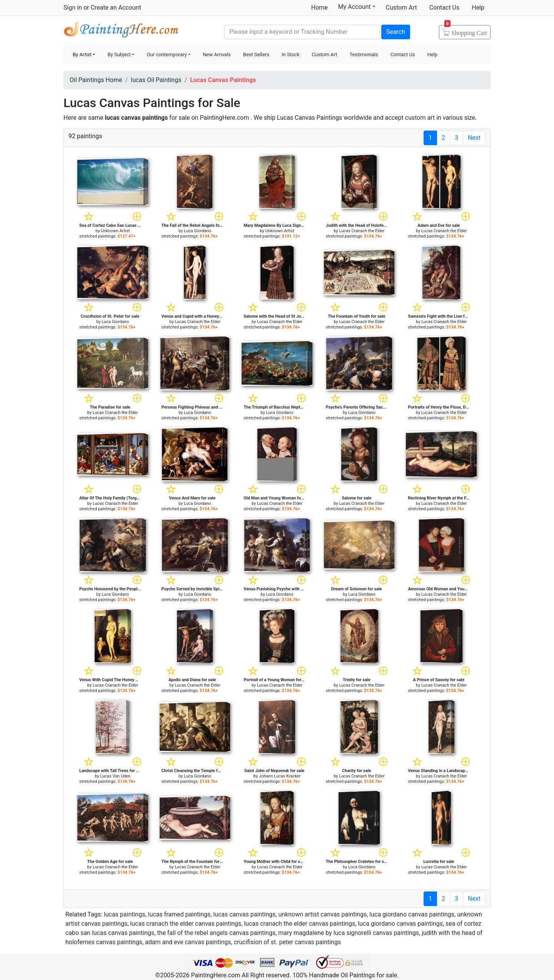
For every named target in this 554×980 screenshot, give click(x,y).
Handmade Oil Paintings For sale (121, 31)
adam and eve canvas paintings (188, 942)
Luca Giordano (198, 231)
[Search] (302, 32)
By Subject (119, 54)
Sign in (73, 8)
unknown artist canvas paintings (322, 914)
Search (396, 32)
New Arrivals (217, 54)
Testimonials (364, 54)
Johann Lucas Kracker (280, 776)
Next (474, 138)
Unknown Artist (115, 231)
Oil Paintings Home (96, 80)
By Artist (82, 54)
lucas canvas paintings (244, 914)
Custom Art (401, 8)
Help (478, 8)
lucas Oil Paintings (156, 80)
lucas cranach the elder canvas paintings (186, 924)
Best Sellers (256, 54)
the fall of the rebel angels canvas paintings (216, 933)
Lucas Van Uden (115, 776)
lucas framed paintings (179, 914)
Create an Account (116, 8)
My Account (357, 7)
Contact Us (445, 8)
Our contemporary (167, 54)
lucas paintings (125, 914)
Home (320, 8)
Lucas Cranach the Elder (362, 231)
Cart (466, 30)
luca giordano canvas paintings (412, 914)
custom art (420, 118)
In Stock (291, 54)
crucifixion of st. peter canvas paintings (288, 942)
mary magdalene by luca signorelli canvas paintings (349, 933)
